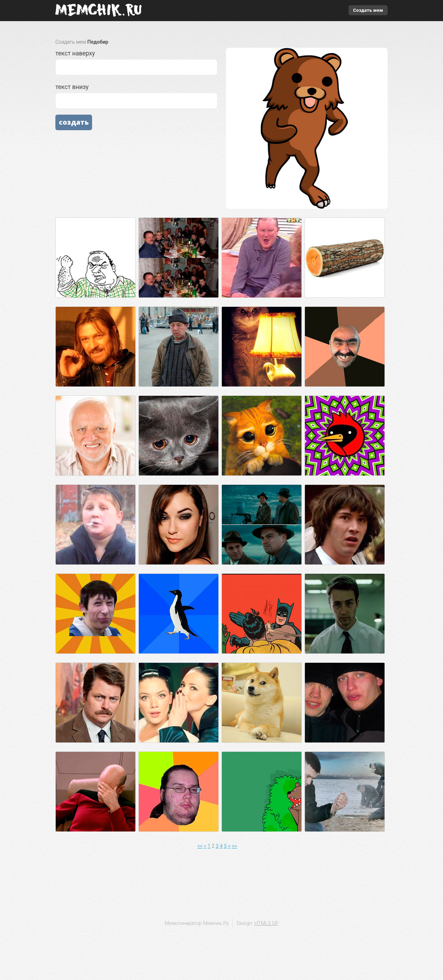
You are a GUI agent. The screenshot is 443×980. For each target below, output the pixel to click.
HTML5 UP (266, 923)
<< (200, 846)
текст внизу (136, 96)
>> (234, 846)
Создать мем (368, 10)
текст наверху (136, 63)
